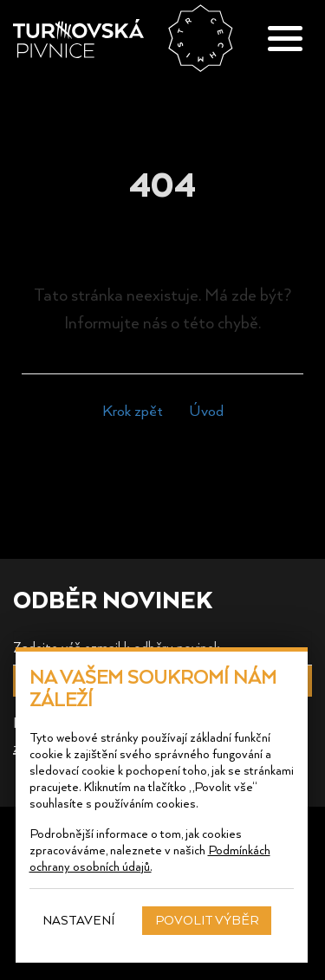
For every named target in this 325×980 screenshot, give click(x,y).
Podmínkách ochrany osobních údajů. (150, 858)
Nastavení (79, 920)
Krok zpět (133, 410)
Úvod (206, 410)
